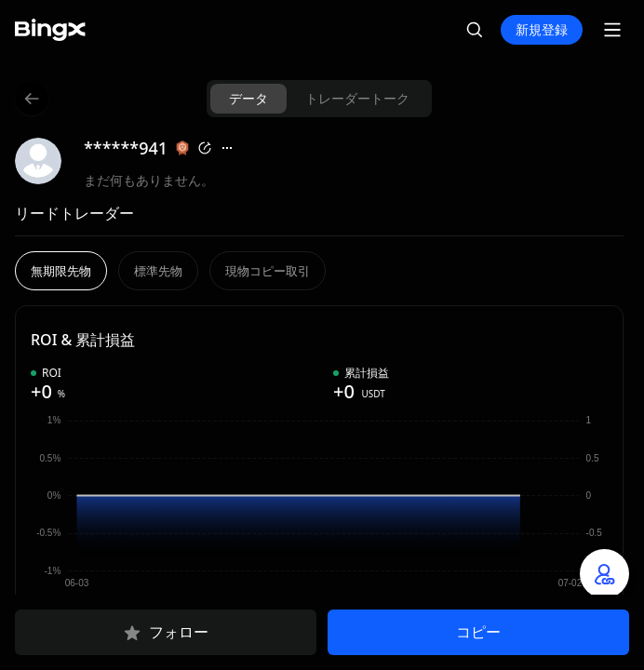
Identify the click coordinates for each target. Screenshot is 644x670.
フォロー (166, 633)
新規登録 (542, 29)
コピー (478, 632)
